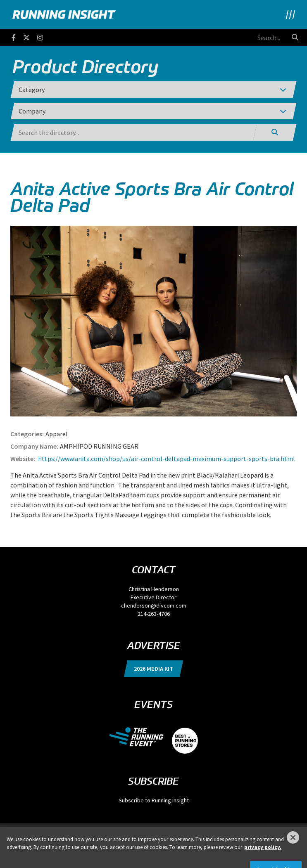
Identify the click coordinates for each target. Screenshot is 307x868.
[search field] (242, 38)
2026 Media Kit (153, 669)
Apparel (57, 434)
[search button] (295, 37)
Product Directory (85, 66)
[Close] (293, 844)
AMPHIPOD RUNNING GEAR (99, 446)
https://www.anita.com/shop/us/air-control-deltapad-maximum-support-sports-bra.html (166, 459)
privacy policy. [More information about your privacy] (263, 854)
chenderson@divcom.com (154, 605)
